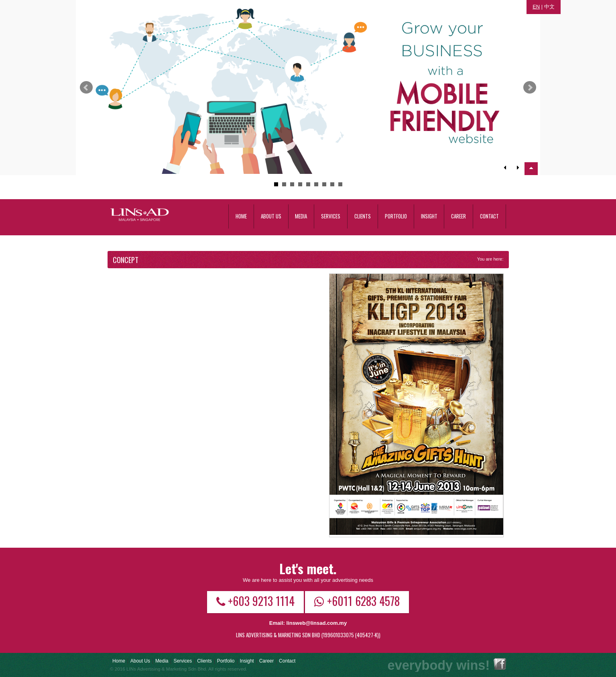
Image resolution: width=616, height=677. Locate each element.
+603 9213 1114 (255, 601)
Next (530, 88)
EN (536, 7)
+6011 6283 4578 (357, 601)
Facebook (500, 664)
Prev (86, 88)
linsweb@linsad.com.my (316, 623)
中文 (549, 7)
